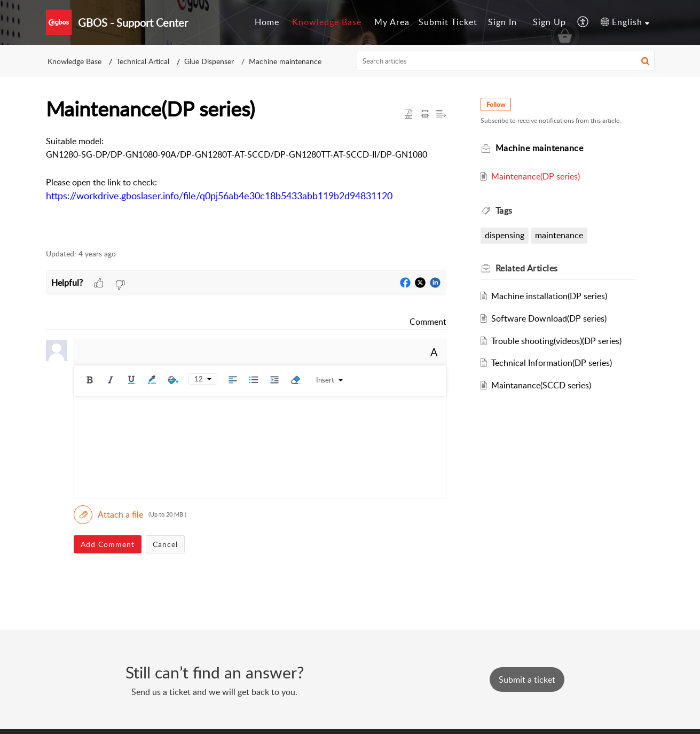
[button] (583, 22)
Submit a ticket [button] (527, 680)
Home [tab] (267, 22)
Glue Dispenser (209, 61)
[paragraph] (246, 176)
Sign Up (549, 22)
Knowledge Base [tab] (327, 22)
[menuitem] (502, 22)
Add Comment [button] (108, 544)
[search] (506, 61)
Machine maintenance (285, 61)
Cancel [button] (165, 544)
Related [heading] (527, 268)
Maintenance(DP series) (536, 176)
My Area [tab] (392, 22)
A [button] (434, 352)
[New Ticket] (527, 680)
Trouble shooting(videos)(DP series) (556, 341)
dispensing (505, 235)
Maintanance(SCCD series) (541, 385)
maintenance (559, 235)
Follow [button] (496, 104)
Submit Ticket (448, 22)
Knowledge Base (74, 61)
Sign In (502, 22)
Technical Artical (143, 61)
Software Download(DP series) (549, 318)
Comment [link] (428, 322)
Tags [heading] (504, 210)
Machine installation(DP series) (549, 296)
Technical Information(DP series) (552, 363)
